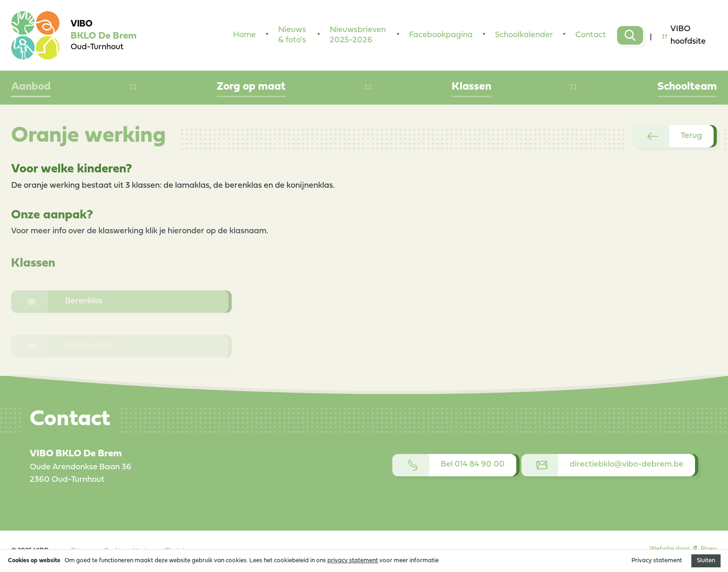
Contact (591, 35)
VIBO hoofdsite (684, 35)
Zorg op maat (251, 87)
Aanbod (31, 87)
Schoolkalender (524, 35)
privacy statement (353, 561)
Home (244, 35)
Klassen (471, 87)
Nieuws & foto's (292, 35)
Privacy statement (657, 561)
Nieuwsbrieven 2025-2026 (358, 35)
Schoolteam (687, 87)
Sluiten (706, 561)
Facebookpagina (441, 35)
